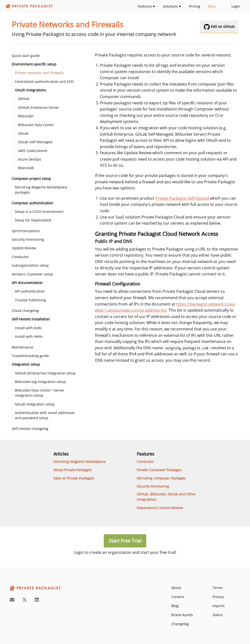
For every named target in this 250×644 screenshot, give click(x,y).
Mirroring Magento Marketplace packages (41, 190)
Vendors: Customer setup (32, 274)
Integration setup (26, 364)
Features (146, 6)
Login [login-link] (236, 6)
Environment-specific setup (34, 64)
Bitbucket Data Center (36, 125)
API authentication (30, 291)
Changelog (180, 624)
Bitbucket (26, 116)
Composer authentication (32, 203)
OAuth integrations (31, 90)
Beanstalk (26, 168)
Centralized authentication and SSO (44, 82)
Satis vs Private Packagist (74, 478)
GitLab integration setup (35, 404)
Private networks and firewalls (39, 73)
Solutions (172, 6)
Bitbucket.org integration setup (40, 382)
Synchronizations (26, 231)
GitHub (24, 99)
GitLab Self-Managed (35, 142)
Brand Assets (182, 615)
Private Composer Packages (159, 470)
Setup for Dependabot (33, 220)
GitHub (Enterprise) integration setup (45, 373)
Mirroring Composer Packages (161, 478)
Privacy (218, 597)
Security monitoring (28, 239)
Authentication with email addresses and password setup (45, 415)
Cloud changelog (25, 311)
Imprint (219, 606)
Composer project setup (31, 179)
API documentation (27, 283)
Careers (178, 597)
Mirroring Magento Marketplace (80, 462)
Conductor (20, 257)
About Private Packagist (73, 470)
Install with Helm (29, 336)
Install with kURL (28, 328)
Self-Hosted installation (31, 319)
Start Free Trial (125, 541)
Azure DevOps (30, 159)
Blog (175, 606)
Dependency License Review (160, 508)
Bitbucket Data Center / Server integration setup (40, 393)
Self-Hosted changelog (30, 429)
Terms (218, 588)
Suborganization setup (30, 265)
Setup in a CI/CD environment (39, 212)
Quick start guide (26, 56)
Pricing (195, 6)
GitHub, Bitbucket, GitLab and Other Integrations (166, 497)
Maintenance (22, 347)
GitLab (23, 133)
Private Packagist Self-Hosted (182, 198)
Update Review (24, 248)
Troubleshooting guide (30, 356)
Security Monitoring (153, 486)
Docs (212, 6)
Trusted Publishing (30, 300)
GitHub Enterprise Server (39, 107)
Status (218, 615)
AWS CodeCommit (33, 151)
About (176, 588)
